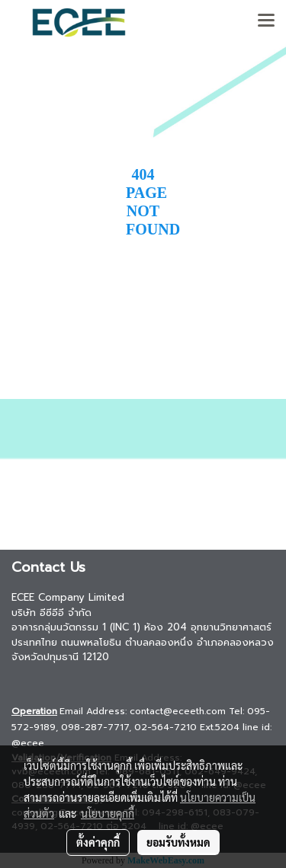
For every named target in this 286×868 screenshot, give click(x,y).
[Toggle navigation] (266, 21)
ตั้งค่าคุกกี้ (98, 842)
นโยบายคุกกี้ (108, 813)
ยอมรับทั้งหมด (178, 842)
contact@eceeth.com (178, 711)
